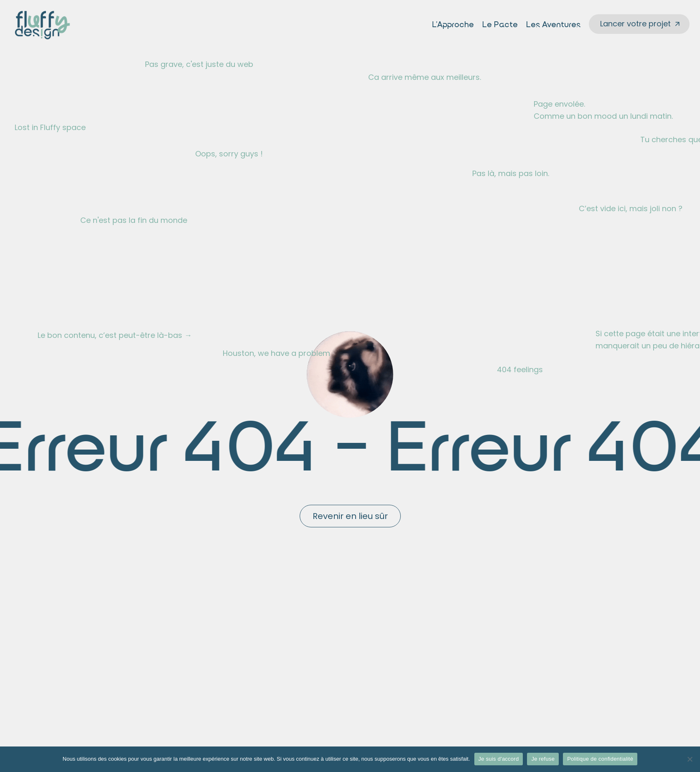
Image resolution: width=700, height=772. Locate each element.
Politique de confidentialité (600, 759)
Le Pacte (500, 25)
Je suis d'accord (499, 759)
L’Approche (453, 25)
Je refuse (543, 759)
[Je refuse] (690, 759)
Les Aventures (553, 25)
